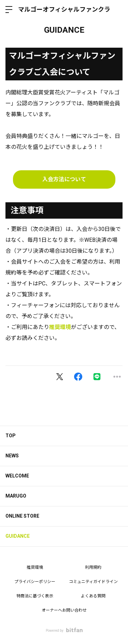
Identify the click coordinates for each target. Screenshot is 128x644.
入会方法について (64, 179)
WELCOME (17, 476)
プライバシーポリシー (35, 582)
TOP (11, 436)
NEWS (12, 456)
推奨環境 (60, 327)
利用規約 (93, 567)
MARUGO (16, 496)
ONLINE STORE (22, 516)
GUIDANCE (18, 536)
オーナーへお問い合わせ (64, 610)
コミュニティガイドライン (93, 582)
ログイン (117, 10)
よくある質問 (93, 596)
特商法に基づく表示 (35, 596)
